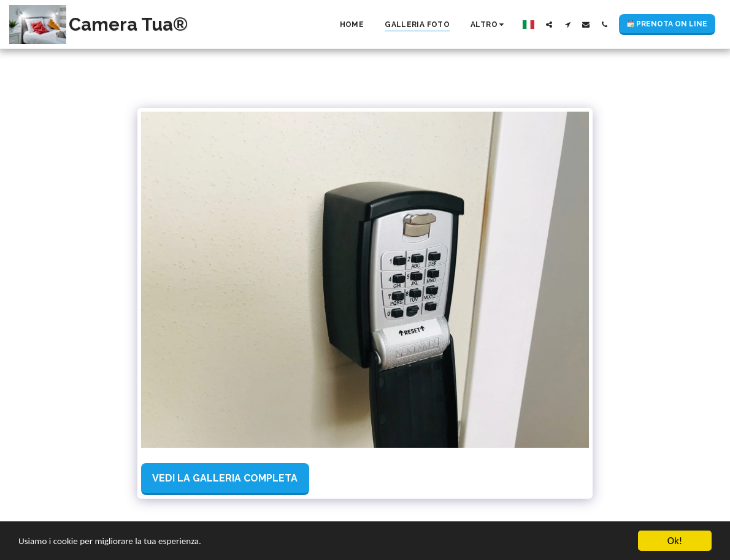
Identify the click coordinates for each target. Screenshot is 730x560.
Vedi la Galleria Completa (225, 478)
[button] (549, 24)
